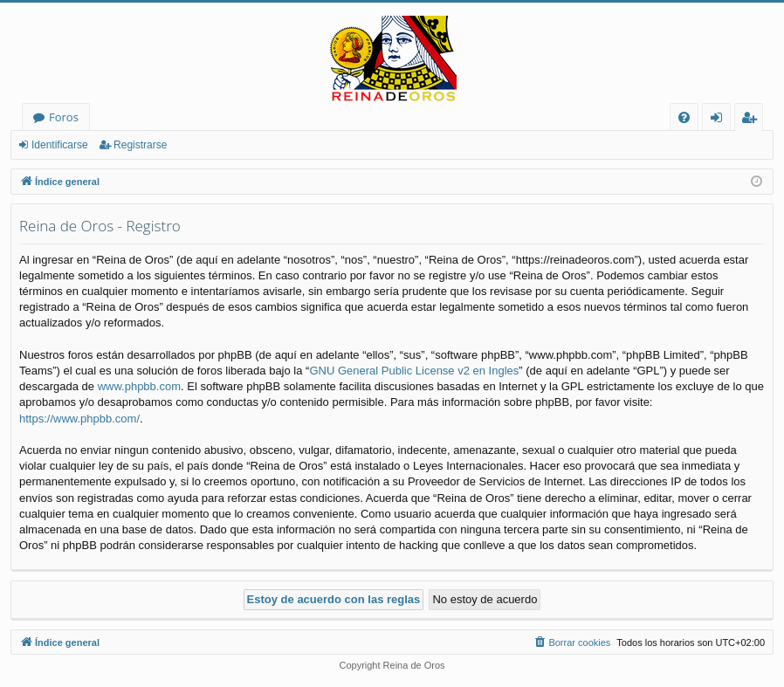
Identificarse (60, 145)
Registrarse (140, 145)
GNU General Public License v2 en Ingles (414, 371)
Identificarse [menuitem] (721, 120)
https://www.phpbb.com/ (79, 419)
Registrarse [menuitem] (753, 120)
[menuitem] (684, 117)
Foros (64, 117)
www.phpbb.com (139, 386)
